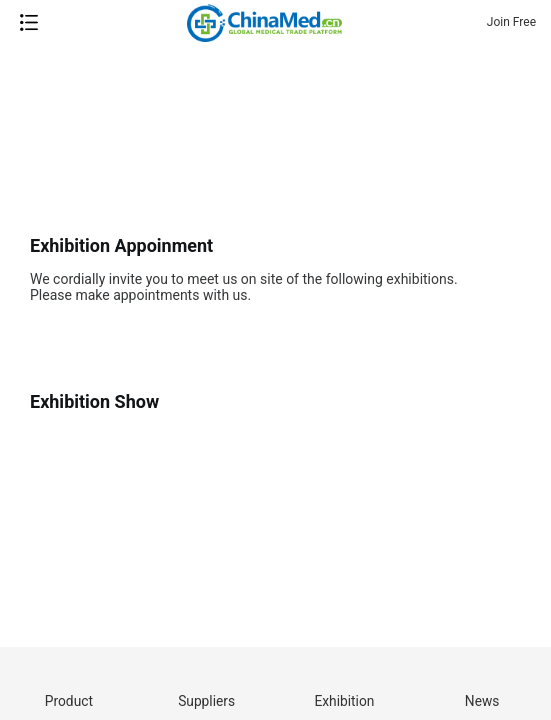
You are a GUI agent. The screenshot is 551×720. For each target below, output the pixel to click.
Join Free (511, 22)
